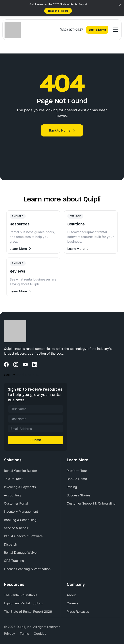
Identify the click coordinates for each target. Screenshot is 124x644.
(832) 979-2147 (71, 30)
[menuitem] (31, 471)
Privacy (9, 634)
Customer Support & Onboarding (91, 503)
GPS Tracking (14, 561)
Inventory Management (21, 511)
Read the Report (58, 11)
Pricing (72, 487)
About (71, 595)
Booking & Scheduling (20, 520)
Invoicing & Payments (20, 487)
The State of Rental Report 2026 (28, 612)
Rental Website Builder (21, 471)
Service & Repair (16, 528)
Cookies (40, 634)
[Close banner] (120, 5)
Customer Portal (16, 503)
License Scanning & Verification (27, 569)
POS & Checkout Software (23, 536)
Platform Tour (77, 471)
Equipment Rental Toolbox (23, 603)
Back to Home (60, 130)
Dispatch (10, 544)
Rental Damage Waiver (21, 552)
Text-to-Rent (13, 479)
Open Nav (116, 28)
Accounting (12, 495)
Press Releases (78, 612)
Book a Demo (97, 30)
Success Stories (78, 495)
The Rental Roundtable (21, 595)
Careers (73, 603)
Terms (24, 634)
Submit (36, 440)
